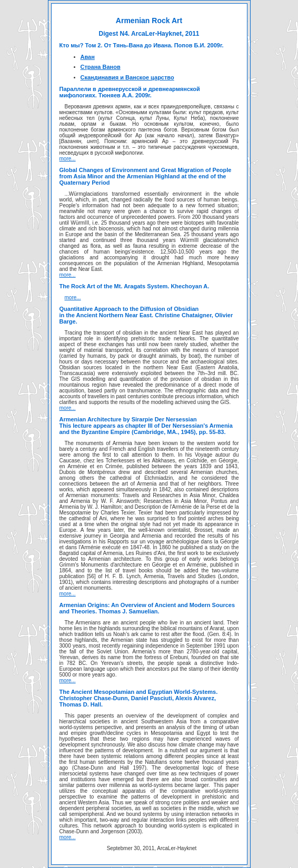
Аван (88, 57)
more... (68, 159)
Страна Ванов (101, 67)
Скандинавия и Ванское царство (127, 77)
